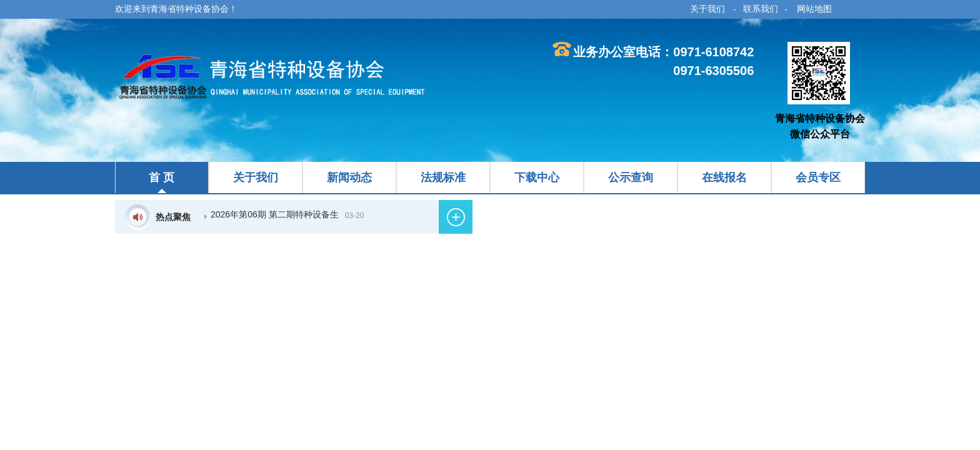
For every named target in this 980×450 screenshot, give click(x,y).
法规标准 (443, 177)
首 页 (162, 177)
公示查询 (631, 177)
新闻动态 (349, 177)
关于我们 (707, 9)
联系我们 (761, 9)
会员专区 (818, 177)
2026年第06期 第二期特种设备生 (275, 214)
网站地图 (814, 9)
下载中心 (537, 177)
